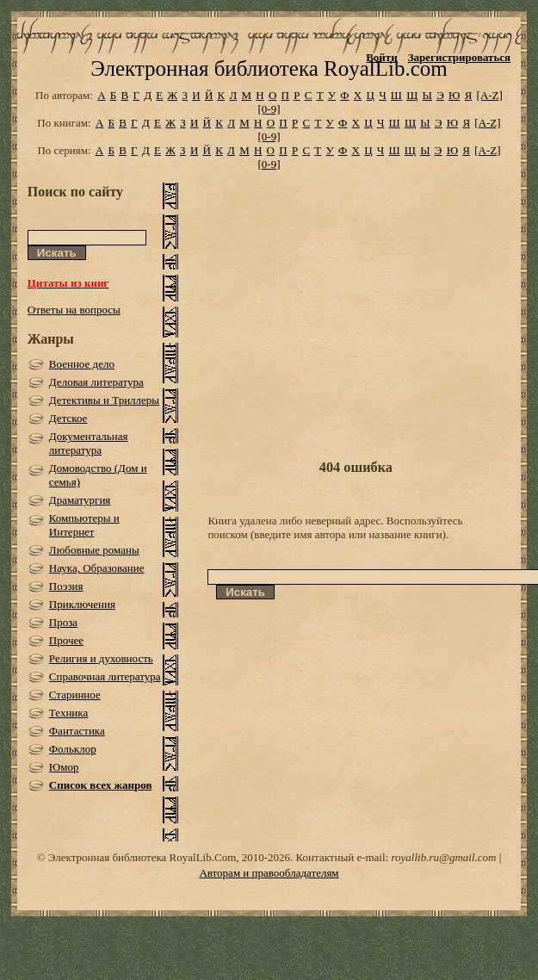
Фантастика (77, 731)
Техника (68, 713)
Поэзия (66, 586)
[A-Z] (490, 95)
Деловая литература (96, 382)
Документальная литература (89, 443)
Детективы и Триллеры (104, 400)
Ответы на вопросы (74, 310)
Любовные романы (94, 550)
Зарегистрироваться (459, 57)
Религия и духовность (101, 658)
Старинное (75, 695)
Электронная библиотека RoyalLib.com (269, 68)
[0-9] (269, 109)
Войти (382, 57)
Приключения (82, 604)
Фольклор (73, 749)
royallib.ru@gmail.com (443, 857)
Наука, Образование (97, 568)
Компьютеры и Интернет (84, 525)
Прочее (66, 640)
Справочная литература (105, 676)
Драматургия (80, 500)
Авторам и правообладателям (269, 873)
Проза (63, 622)
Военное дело (82, 364)
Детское (68, 418)
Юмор (64, 767)
